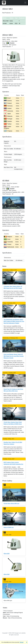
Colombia (8, 242)
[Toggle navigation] (25, 3)
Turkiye (8, 124)
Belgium (8, 237)
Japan (7, 114)
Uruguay (8, 131)
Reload (22, 642)
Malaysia (8, 116)
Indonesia (8, 111)
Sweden (8, 121)
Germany (8, 106)
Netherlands (9, 247)
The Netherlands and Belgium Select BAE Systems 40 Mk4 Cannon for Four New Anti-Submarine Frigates (14, 321)
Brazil (7, 98)
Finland (8, 103)
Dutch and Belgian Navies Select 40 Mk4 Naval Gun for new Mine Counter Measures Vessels (14, 356)
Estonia (8, 101)
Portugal (8, 119)
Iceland (8, 108)
